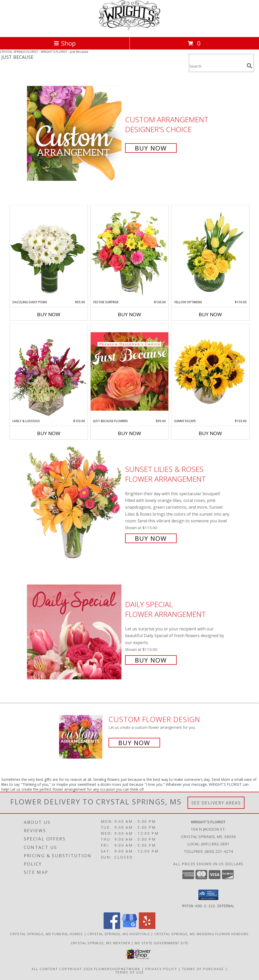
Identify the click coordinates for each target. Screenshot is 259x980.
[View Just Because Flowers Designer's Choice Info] (129, 371)
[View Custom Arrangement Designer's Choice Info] (75, 133)
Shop (65, 43)
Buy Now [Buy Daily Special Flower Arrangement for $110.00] (151, 660)
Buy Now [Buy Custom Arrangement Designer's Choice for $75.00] (151, 148)
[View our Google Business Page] (129, 927)
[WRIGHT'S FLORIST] (129, 29)
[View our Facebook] (112, 927)
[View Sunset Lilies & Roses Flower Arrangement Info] (75, 503)
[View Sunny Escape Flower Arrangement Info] (210, 371)
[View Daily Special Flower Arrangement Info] (75, 632)
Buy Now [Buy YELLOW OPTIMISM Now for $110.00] (210, 314)
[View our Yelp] (147, 927)
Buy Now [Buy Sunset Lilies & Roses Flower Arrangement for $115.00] (151, 538)
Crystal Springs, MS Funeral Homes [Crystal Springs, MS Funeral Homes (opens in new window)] (46, 934)
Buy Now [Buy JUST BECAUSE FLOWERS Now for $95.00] (129, 433)
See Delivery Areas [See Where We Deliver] (216, 803)
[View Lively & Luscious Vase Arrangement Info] (49, 371)
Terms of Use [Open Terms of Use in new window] (130, 972)
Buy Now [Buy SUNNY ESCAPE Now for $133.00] (210, 433)
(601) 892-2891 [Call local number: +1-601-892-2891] (215, 844)
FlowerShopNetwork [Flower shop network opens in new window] (117, 969)
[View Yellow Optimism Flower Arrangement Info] (210, 253)
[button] (208, 895)
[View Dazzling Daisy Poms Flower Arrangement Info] (49, 253)
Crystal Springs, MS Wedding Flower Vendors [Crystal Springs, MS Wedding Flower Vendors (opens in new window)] (202, 934)
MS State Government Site (161, 943)
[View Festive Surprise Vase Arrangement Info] (129, 253)
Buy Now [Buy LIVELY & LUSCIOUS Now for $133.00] (49, 433)
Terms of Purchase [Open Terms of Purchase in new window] (203, 969)
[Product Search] (217, 66)
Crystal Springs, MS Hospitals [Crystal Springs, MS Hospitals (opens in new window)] (119, 934)
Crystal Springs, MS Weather (100, 943)
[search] (249, 66)
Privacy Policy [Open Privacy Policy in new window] (161, 969)
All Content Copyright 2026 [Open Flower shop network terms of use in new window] (62, 969)
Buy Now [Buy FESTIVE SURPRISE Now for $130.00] (129, 314)
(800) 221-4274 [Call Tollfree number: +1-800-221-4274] (219, 851)
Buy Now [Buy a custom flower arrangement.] (134, 743)
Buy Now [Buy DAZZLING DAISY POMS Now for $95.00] (49, 314)
